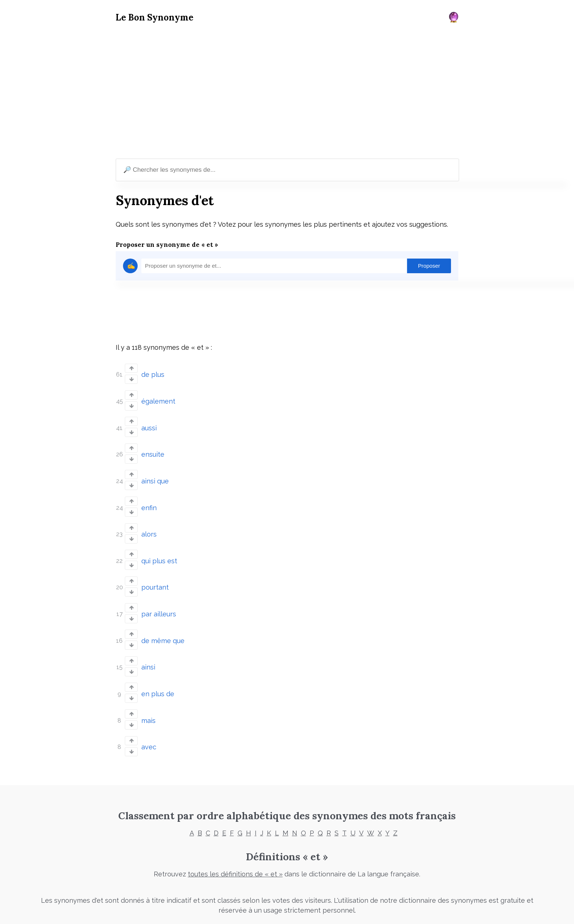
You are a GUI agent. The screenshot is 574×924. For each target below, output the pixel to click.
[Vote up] (131, 368)
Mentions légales (225, 908)
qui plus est (159, 550)
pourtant (155, 574)
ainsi (148, 650)
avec (149, 725)
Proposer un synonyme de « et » (167, 245)
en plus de (158, 675)
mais (148, 700)
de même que (163, 625)
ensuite (153, 449)
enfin (149, 499)
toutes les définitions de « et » (235, 852)
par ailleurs (159, 600)
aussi (149, 424)
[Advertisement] (287, 92)
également (158, 399)
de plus (153, 374)
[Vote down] (131, 378)
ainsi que (155, 474)
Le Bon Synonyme (154, 17)
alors (149, 524)
